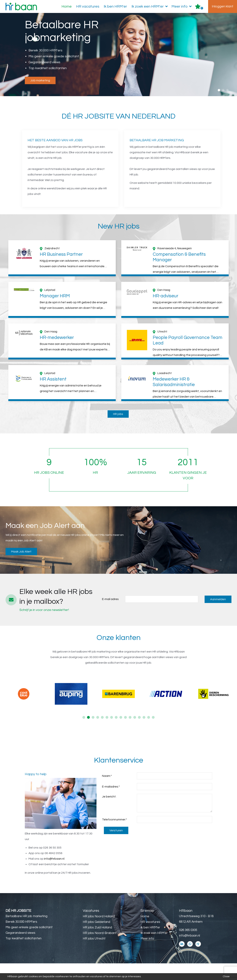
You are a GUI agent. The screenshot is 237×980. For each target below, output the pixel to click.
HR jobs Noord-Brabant (100, 950)
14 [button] (144, 734)
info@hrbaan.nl (54, 875)
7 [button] (112, 734)
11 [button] (130, 734)
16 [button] (153, 734)
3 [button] (227, 90)
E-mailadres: (111, 803)
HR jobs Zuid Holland (97, 944)
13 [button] (139, 734)
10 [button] (125, 734)
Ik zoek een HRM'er (150, 6)
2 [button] (223, 90)
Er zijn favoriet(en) (202, 8)
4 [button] (98, 734)
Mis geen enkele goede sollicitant (29, 944)
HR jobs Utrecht (94, 955)
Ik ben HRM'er (115, 6)
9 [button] (121, 734)
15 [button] (149, 734)
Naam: (107, 793)
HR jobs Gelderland (96, 939)
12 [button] (135, 734)
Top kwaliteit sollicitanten (24, 955)
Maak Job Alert (21, 568)
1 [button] (219, 90)
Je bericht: (109, 813)
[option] (118, 55)
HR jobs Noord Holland (99, 933)
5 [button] (102, 734)
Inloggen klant (223, 6)
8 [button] (116, 734)
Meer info (182, 6)
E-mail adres (110, 616)
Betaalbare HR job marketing (26, 933)
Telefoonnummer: (115, 836)
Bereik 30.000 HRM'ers (21, 938)
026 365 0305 (188, 947)
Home (67, 6)
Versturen (116, 847)
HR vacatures (88, 6)
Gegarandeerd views (20, 949)
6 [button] (107, 734)
